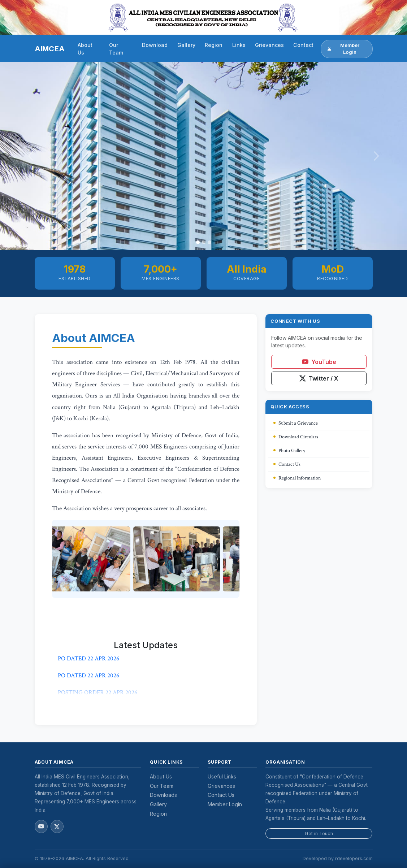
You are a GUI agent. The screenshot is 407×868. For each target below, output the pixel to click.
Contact (303, 45)
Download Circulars (296, 437)
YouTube (319, 362)
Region (214, 45)
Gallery (186, 45)
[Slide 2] (204, 242)
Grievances (269, 45)
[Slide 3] (209, 242)
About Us (85, 49)
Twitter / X (319, 378)
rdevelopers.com (354, 858)
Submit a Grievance (296, 423)
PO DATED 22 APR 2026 (88, 660)
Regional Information (297, 478)
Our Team (116, 49)
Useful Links (222, 776)
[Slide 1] (198, 242)
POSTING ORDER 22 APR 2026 (98, 694)
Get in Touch (319, 834)
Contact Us (287, 464)
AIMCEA (50, 49)
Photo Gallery (289, 451)
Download (155, 45)
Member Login (343, 49)
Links (239, 45)
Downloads (163, 795)
